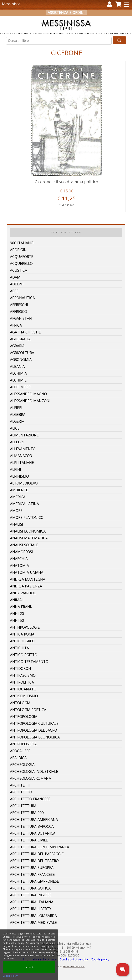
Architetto (21, 792)
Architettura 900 (27, 813)
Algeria (17, 421)
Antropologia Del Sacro (34, 730)
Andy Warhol (23, 593)
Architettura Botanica (33, 833)
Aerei (15, 291)
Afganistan (21, 318)
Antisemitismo (24, 696)
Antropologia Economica (35, 737)
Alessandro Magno (28, 394)
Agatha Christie (25, 332)
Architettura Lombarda (33, 916)
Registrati (63, 19)
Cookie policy (100, 959)
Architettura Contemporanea (40, 847)
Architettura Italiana (32, 902)
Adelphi (17, 284)
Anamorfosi (21, 552)
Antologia (20, 703)
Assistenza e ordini (66, 12)
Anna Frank (21, 607)
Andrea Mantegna (28, 579)
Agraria (17, 346)
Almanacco (21, 456)
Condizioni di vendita (74, 959)
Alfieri (16, 408)
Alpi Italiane (22, 462)
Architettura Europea (32, 867)
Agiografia (20, 339)
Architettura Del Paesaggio (37, 854)
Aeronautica (22, 298)
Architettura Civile (29, 840)
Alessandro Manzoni (30, 401)
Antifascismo (23, 675)
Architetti (20, 785)
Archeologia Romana (31, 778)
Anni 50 (17, 620)
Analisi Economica (28, 531)
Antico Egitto (24, 655)
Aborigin (18, 250)
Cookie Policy (10, 976)
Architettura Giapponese (34, 881)
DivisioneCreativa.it (74, 966)
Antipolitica (22, 682)
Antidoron (21, 668)
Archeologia (22, 764)
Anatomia (19, 565)
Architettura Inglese (31, 895)
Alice (15, 428)
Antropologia (24, 716)
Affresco (19, 311)
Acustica (19, 270)
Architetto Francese (30, 799)
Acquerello (21, 263)
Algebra (18, 414)
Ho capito (29, 967)
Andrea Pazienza (26, 586)
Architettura (23, 806)
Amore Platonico (27, 517)
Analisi (17, 524)
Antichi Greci (23, 641)
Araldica (18, 758)
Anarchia (19, 559)
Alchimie (18, 380)
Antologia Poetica (28, 710)
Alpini (16, 469)
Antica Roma (22, 634)
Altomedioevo (24, 483)
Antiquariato (23, 689)
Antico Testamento (29, 662)
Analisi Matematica (29, 538)
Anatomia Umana (27, 572)
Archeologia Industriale (34, 771)
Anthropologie (25, 627)
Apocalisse (20, 751)
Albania (17, 366)
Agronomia (21, 359)
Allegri (17, 442)
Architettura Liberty (31, 909)
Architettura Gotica (30, 888)
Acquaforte (22, 256)
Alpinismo (19, 476)
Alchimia (18, 373)
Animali (17, 600)
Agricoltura (22, 353)
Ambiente (19, 490)
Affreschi (19, 305)
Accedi (44, 19)
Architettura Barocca (32, 826)
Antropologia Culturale (34, 723)
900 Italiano (22, 243)
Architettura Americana (34, 819)
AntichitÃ (20, 648)
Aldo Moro (21, 387)
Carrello (86, 19)
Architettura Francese (32, 874)
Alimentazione (24, 435)
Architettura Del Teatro (34, 861)
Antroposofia (23, 744)
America (18, 497)
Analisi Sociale (24, 545)
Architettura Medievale (33, 922)
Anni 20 (17, 613)
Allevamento (23, 449)
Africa (16, 325)
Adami (16, 277)
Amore (16, 510)
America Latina (24, 504)
